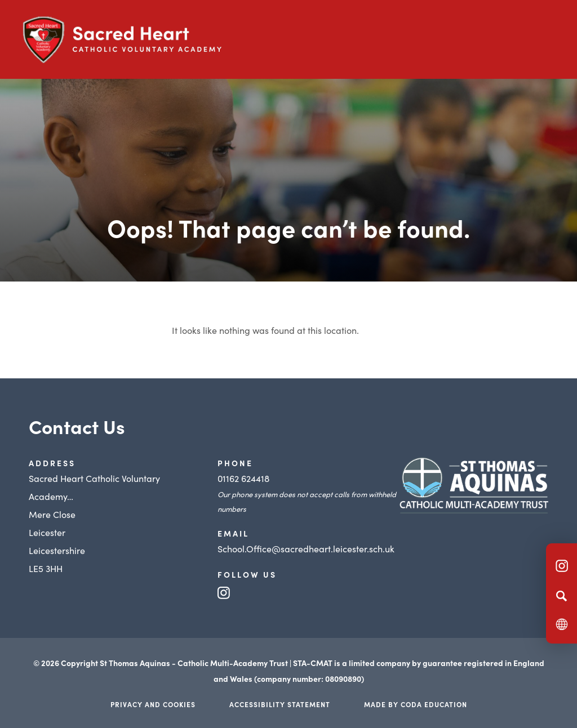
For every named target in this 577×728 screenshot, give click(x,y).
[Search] (562, 596)
